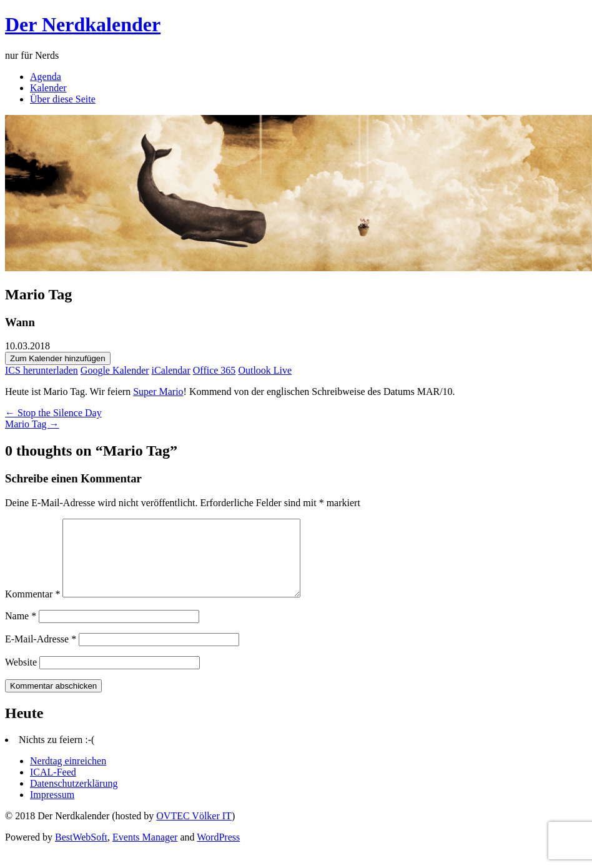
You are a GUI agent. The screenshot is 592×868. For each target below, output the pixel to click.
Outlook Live (265, 370)
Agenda (46, 77)
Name (21, 631)
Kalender (48, 88)
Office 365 (215, 370)
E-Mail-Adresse (41, 654)
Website (21, 677)
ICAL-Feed (53, 787)
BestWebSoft (81, 852)
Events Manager (145, 852)
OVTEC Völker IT (194, 831)
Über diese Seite (63, 99)
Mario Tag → (32, 424)
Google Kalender (115, 370)
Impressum (52, 810)
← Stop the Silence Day (53, 413)
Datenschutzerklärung (74, 798)
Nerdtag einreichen (68, 776)
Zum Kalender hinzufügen (58, 358)
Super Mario (158, 392)
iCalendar (171, 370)
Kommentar (32, 609)
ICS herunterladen (42, 370)
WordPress (218, 852)
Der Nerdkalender (83, 24)
